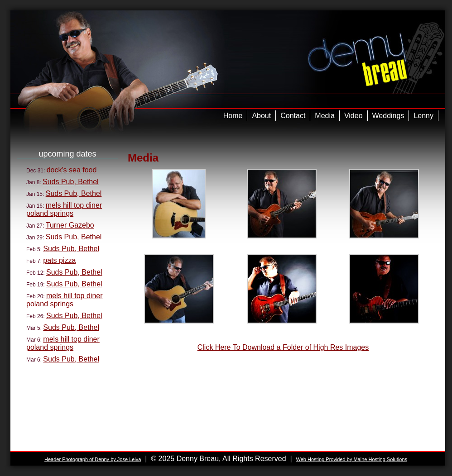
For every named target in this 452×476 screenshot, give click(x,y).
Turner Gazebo (70, 225)
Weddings (388, 116)
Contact (293, 116)
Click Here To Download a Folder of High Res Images (283, 347)
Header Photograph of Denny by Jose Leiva (93, 459)
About (261, 116)
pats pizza (59, 260)
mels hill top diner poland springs (64, 209)
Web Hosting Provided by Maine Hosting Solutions (351, 459)
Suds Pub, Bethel (71, 182)
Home (233, 116)
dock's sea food (72, 170)
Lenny (423, 116)
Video (353, 116)
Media (325, 116)
